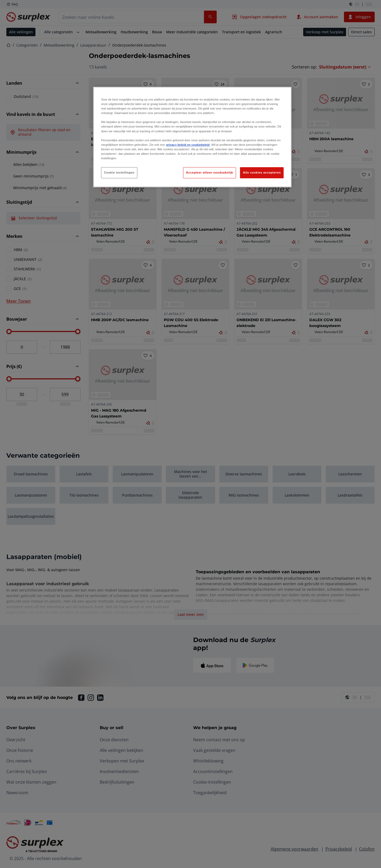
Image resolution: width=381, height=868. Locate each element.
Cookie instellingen (119, 172)
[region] (192, 137)
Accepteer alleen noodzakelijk (210, 172)
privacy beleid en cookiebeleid (188, 145)
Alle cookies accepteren (262, 172)
